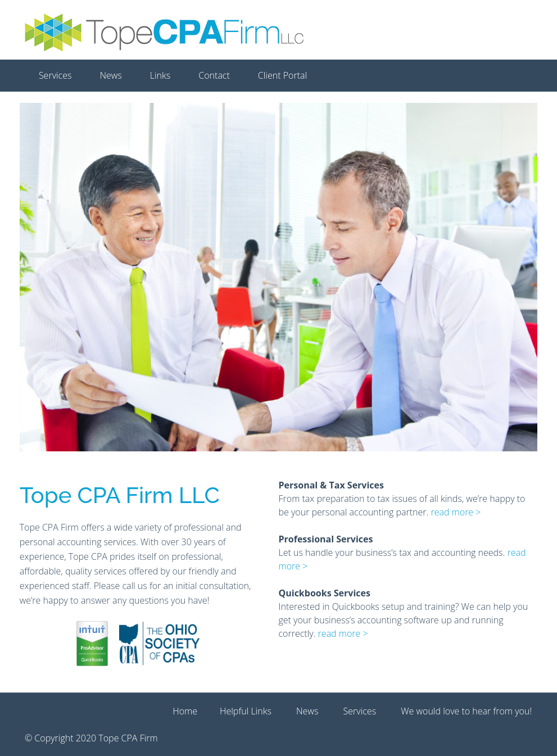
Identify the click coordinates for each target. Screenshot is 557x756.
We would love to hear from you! (466, 711)
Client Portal (282, 75)
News (110, 75)
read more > (456, 512)
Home (185, 711)
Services (55, 75)
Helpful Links (246, 711)
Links (160, 75)
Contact (214, 75)
